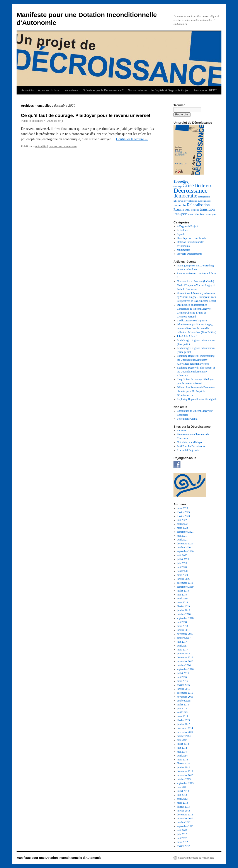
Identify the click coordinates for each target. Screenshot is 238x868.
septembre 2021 (185, 532)
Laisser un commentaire (63, 146)
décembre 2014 (185, 728)
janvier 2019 (184, 610)
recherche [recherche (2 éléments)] (180, 205)
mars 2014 (182, 760)
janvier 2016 (184, 689)
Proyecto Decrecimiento (190, 254)
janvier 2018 (184, 630)
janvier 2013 (184, 811)
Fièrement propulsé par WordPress (196, 858)
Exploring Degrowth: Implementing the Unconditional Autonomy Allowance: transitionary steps (196, 360)
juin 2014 (182, 748)
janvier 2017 (184, 654)
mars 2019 (182, 602)
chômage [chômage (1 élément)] (178, 186)
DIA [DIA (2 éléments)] (209, 186)
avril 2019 (182, 599)
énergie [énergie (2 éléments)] (211, 214)
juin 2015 (182, 708)
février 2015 (183, 720)
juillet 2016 (183, 673)
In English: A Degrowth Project (170, 90)
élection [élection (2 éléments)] (200, 214)
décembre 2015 (185, 693)
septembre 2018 (185, 618)
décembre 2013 (185, 771)
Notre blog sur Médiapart (190, 442)
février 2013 (183, 807)
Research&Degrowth (188, 450)
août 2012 (182, 830)
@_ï (60, 121)
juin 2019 (182, 595)
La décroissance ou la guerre (192, 321)
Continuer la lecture (132, 139)
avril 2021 (182, 540)
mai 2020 (182, 567)
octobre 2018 (184, 614)
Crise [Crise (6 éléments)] (188, 185)
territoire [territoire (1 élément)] (195, 210)
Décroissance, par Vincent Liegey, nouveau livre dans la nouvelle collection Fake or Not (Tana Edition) (197, 328)
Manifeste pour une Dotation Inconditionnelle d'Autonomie (59, 858)
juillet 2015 (183, 705)
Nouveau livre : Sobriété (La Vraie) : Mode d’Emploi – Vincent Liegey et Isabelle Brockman (196, 285)
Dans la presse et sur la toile (192, 238)
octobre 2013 (184, 779)
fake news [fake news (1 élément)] (178, 201)
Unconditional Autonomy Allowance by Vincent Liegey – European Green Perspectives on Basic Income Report (196, 297)
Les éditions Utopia (187, 419)
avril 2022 (182, 524)
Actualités (27, 90)
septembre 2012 (185, 826)
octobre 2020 (184, 547)
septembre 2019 (185, 587)
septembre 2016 (185, 669)
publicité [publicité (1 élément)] (207, 201)
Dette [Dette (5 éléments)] (200, 186)
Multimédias (184, 250)
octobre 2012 (184, 822)
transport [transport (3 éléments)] (181, 214)
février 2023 (183, 516)
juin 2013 (182, 795)
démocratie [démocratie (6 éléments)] (185, 196)
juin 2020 (182, 563)
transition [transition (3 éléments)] (207, 209)
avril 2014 (182, 756)
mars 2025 (182, 508)
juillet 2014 (183, 744)
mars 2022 (182, 528)
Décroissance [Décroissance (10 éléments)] (190, 190)
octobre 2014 (184, 736)
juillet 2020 (183, 559)
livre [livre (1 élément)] (200, 201)
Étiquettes (181, 182)
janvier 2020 (184, 579)
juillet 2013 (183, 791)
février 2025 (183, 512)
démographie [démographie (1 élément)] (204, 197)
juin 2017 (182, 642)
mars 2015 (182, 716)
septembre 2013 (185, 783)
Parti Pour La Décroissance (191, 446)
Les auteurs (71, 90)
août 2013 (182, 787)
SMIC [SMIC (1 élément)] (187, 210)
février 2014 (183, 763)
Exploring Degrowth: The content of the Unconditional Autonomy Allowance (196, 372)
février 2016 (183, 685)
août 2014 (182, 740)
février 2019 (183, 606)
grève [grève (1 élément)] (186, 201)
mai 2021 (182, 536)
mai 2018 (182, 622)
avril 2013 (182, 799)
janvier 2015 (184, 724)
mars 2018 (182, 626)
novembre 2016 (185, 661)
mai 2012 (182, 838)
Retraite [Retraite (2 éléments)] (179, 209)
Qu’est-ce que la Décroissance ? (103, 90)
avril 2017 (182, 646)
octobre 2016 (184, 665)
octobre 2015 (184, 701)
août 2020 (182, 555)
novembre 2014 (185, 732)
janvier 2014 (184, 767)
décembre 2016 (185, 657)
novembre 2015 (185, 697)
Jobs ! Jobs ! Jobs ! (187, 336)
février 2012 (183, 846)
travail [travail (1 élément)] (191, 214)
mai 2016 (182, 677)
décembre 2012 (185, 815)
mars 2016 (182, 681)
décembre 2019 (185, 583)
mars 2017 (182, 650)
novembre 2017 (185, 634)
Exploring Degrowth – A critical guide (197, 399)
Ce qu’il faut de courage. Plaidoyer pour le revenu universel (86, 115)
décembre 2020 (185, 544)
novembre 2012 (185, 818)
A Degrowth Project (187, 226)
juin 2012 (182, 834)
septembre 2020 (185, 551)
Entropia (181, 431)
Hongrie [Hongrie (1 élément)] (193, 201)
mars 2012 (182, 842)
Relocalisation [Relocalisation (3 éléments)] (198, 205)
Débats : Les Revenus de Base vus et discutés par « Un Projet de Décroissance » (196, 391)
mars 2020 (182, 575)
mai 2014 (182, 752)
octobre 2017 (184, 638)
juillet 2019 (183, 591)
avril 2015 (182, 712)
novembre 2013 (185, 775)
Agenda (181, 234)
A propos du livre (48, 90)
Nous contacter (137, 90)
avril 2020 (182, 571)
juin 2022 (182, 520)
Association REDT (205, 90)
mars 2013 (182, 803)
